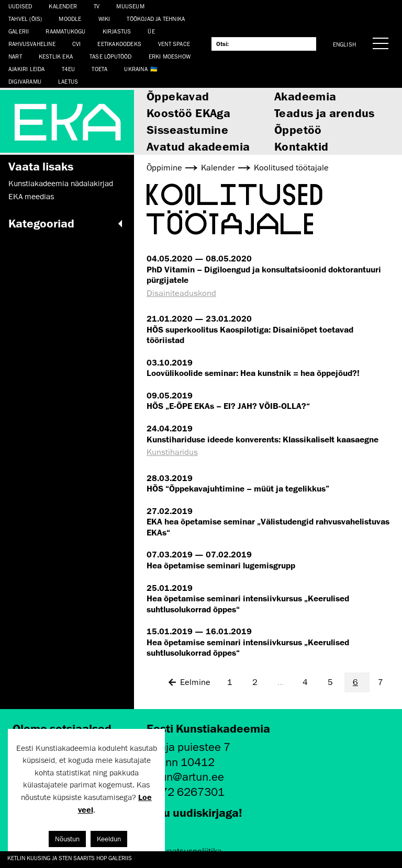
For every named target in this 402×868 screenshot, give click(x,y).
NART (15, 56)
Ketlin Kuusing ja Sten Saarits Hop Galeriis (70, 858)
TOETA (99, 69)
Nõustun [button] (67, 839)
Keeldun (109, 839)
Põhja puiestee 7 (188, 747)
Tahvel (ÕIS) (25, 19)
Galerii (19, 31)
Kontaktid (301, 146)
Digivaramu (25, 81)
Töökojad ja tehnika (156, 19)
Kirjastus (117, 31)
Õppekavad (178, 96)
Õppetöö (298, 129)
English (344, 44)
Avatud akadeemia (198, 146)
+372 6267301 (186, 792)
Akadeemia (305, 96)
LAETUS (68, 81)
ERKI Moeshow (170, 56)
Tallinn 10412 (181, 762)
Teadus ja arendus (325, 113)
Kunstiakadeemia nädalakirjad (61, 184)
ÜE (151, 31)
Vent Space (174, 44)
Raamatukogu (65, 31)
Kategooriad (67, 223)
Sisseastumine (187, 129)
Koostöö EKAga (188, 113)
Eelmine (189, 682)
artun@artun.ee (185, 777)
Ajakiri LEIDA (27, 69)
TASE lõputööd (111, 56)
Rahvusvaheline (32, 44)
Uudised (20, 6)
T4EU (69, 69)
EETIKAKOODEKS (119, 44)
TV (97, 6)
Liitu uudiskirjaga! (194, 812)
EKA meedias (31, 197)
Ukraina (136, 69)
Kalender (63, 6)
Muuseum (130, 6)
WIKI (104, 19)
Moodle (70, 19)
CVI (77, 44)
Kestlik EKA (56, 56)
